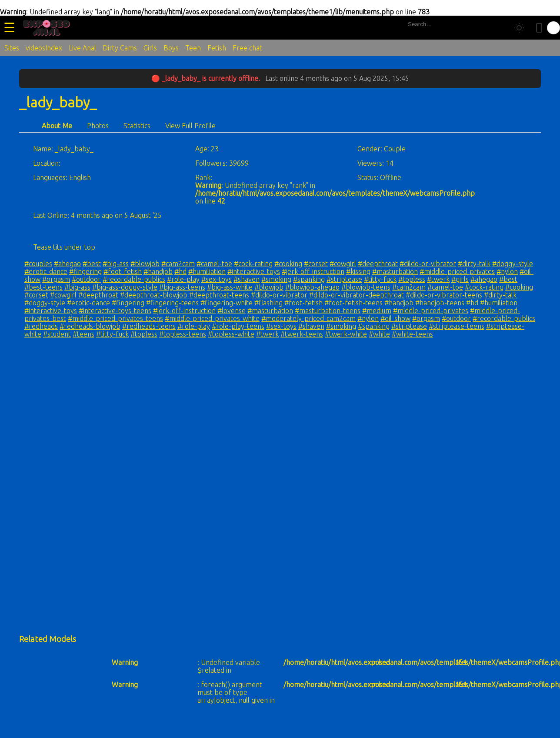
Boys (171, 48)
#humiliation (207, 271)
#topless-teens (183, 334)
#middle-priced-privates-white (212, 318)
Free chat (247, 48)
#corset (316, 264)
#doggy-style (513, 264)
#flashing (268, 303)
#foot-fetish (123, 271)
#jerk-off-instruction (313, 271)
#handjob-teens (440, 303)
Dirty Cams (120, 48)
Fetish (217, 48)
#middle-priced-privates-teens (115, 318)
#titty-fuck (380, 279)
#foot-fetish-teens (353, 303)
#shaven (247, 279)
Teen (193, 48)
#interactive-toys (254, 271)
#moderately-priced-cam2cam (308, 318)
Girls (150, 48)
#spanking (309, 279)
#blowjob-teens (366, 287)
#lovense (232, 311)
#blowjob (145, 264)
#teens (83, 334)
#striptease (344, 279)
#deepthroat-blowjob (154, 295)
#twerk (438, 279)
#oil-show (395, 318)
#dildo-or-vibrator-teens (444, 295)
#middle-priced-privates (457, 271)
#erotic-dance (46, 271)
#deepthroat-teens (219, 295)
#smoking (276, 279)
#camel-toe (214, 264)
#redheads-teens (149, 326)
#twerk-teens (302, 334)
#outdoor (86, 279)
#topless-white (231, 334)
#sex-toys (217, 279)
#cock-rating (253, 264)
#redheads (41, 326)
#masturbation (395, 271)
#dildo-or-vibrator (428, 264)
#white (379, 334)
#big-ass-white (230, 287)
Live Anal (82, 48)
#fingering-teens (172, 303)
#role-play (183, 279)
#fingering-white (227, 303)
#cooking (288, 264)
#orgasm (56, 279)
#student (57, 334)
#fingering (85, 271)
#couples (38, 264)
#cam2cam (178, 264)
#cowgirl (343, 264)
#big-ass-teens (182, 287)
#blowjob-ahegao (312, 287)
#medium (377, 311)
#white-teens (412, 334)
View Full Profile (190, 126)
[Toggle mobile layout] (539, 28)
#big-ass (116, 264)
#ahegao (67, 264)
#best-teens (43, 287)
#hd (180, 271)
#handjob (158, 271)
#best (92, 264)
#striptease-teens (457, 326)
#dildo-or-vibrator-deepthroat (357, 295)
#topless (412, 279)
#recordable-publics (134, 279)
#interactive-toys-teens (115, 311)
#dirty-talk (474, 264)
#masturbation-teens (328, 311)
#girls (460, 279)
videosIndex (44, 48)
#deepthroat (378, 264)
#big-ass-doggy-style (125, 287)
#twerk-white (346, 334)
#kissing (358, 271)
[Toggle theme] (519, 28)
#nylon (507, 271)
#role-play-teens (238, 326)
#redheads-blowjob (90, 326)
